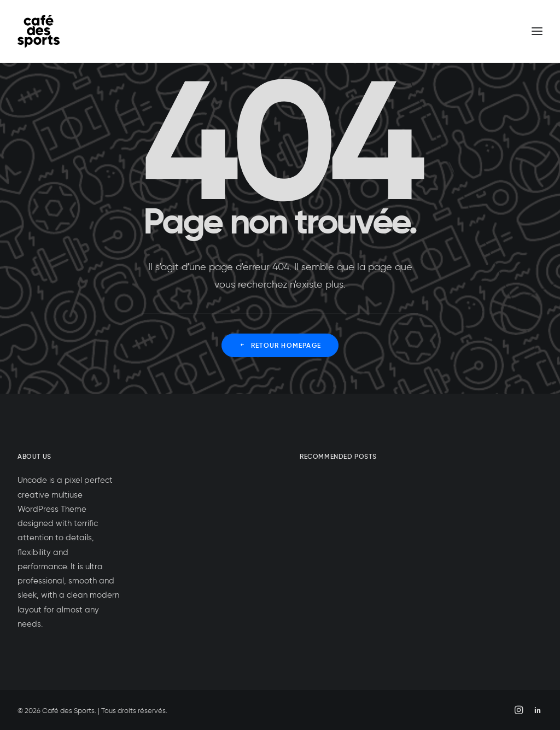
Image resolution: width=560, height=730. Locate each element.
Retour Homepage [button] (280, 345)
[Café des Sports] (39, 31)
